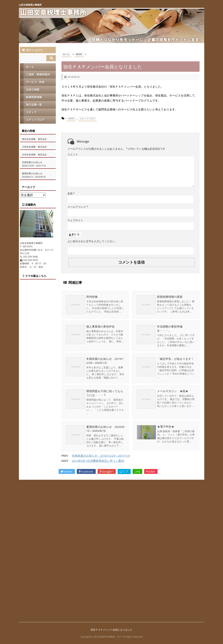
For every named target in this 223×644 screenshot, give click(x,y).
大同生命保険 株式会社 (34, 147)
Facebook (86, 471)
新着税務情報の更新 (170, 296)
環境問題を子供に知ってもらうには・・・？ (105, 393)
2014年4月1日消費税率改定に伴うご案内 (98, 460)
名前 (71, 193)
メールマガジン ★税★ (173, 391)
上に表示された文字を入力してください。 (92, 241)
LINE (138, 471)
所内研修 (92, 296)
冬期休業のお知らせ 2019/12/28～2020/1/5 (105, 361)
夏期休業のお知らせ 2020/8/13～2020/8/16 (106, 428)
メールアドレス (78, 207)
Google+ (107, 471)
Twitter (67, 471)
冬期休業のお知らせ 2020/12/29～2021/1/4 (34, 164)
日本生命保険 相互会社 (34, 155)
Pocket (151, 471)
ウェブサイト (75, 220)
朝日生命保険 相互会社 (34, 139)
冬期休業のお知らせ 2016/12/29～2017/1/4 (101, 455)
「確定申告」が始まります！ (175, 359)
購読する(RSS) (32, 50)
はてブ (124, 471)
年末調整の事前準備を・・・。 (170, 328)
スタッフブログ (87, 118)
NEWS (71, 118)
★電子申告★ (166, 427)
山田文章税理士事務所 (30, 5)
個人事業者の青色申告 (100, 326)
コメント (73, 154)
